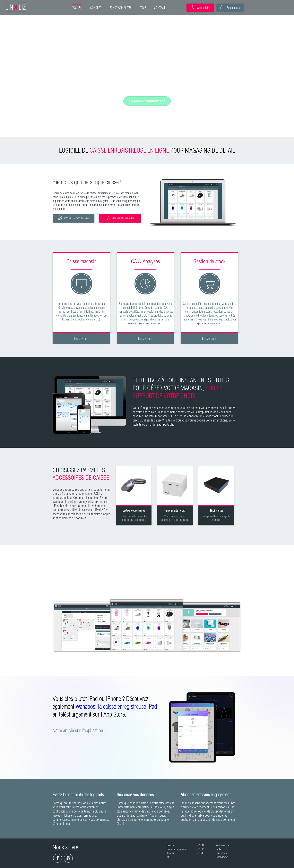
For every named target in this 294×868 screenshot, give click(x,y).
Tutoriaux (171, 853)
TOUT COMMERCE (73, 560)
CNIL (201, 853)
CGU (201, 845)
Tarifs (218, 849)
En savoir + (82, 338)
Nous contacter (223, 845)
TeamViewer (222, 857)
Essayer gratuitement (147, 101)
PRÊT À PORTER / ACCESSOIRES (220, 560)
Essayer (171, 845)
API (168, 857)
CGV (201, 849)
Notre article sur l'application (78, 730)
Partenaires (221, 853)
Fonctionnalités (147, 89)
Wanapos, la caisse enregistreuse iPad (116, 706)
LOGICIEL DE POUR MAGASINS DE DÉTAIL (147, 150)
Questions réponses (176, 849)
